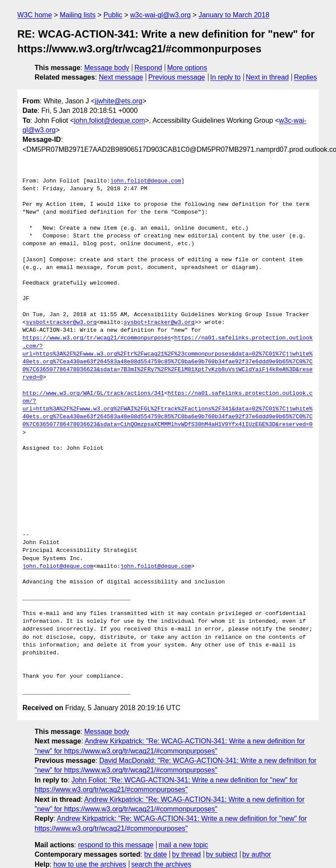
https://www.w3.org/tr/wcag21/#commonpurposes (97, 338)
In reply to (225, 77)
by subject (221, 854)
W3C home (35, 15)
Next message (121, 77)
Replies (306, 77)
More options (187, 68)
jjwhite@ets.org (119, 101)
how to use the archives (90, 864)
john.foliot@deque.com (109, 120)
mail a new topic (184, 845)
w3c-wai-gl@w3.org (160, 15)
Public (113, 15)
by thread (187, 854)
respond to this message (115, 845)
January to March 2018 (234, 15)
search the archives (162, 864)
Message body (107, 68)
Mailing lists (78, 15)
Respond (148, 68)
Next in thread (267, 77)
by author (257, 854)
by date (155, 854)
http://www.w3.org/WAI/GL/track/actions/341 (93, 394)
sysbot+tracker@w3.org (61, 323)
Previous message (177, 77)
